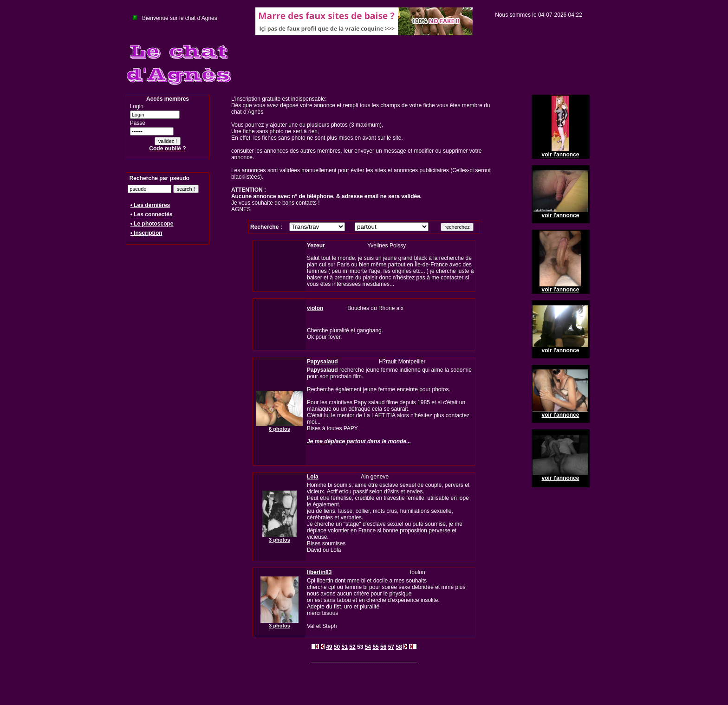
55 (375, 647)
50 (337, 647)
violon (315, 308)
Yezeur (316, 246)
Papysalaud (322, 362)
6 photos (279, 429)
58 (399, 647)
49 (329, 647)
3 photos (279, 540)
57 (391, 647)
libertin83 (319, 572)
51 (345, 647)
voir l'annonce (561, 155)
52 (352, 647)
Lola (313, 477)
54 (368, 647)
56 (383, 647)
